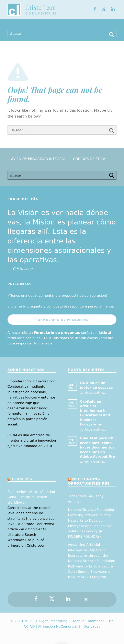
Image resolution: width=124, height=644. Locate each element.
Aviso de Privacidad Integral (38, 159)
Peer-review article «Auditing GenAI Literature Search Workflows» (31, 497)
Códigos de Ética (89, 159)
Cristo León (41, 7)
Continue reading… (93, 393)
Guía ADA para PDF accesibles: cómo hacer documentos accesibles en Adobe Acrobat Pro (98, 447)
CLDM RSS (22, 479)
